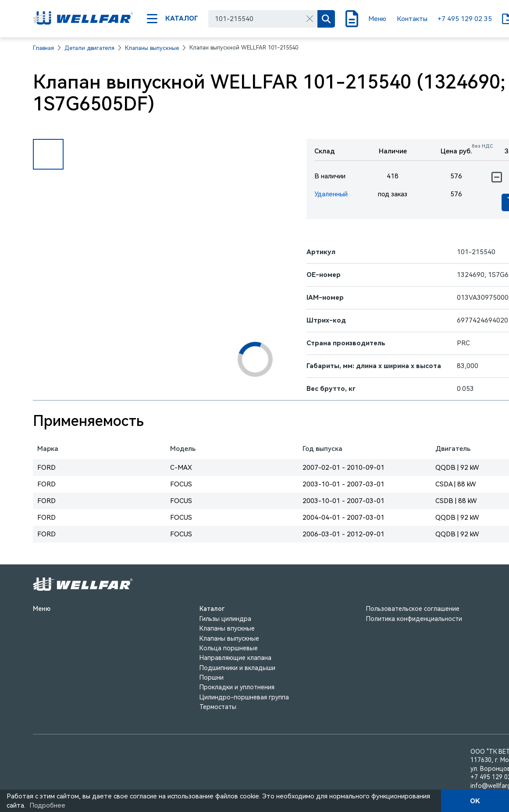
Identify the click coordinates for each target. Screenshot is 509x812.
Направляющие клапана (235, 658)
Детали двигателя (89, 48)
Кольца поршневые (229, 648)
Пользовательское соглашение (413, 609)
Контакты (412, 19)
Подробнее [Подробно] (47, 805)
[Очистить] (310, 19)
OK (475, 801)
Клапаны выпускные (152, 48)
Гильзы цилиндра (225, 619)
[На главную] (83, 19)
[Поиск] (326, 19)
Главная (43, 48)
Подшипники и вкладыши (237, 668)
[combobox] (263, 19)
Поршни (212, 677)
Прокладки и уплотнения (237, 687)
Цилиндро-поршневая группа (244, 697)
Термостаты (218, 707)
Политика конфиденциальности (414, 619)
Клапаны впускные (227, 628)
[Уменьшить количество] (497, 177)
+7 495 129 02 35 (465, 19)
